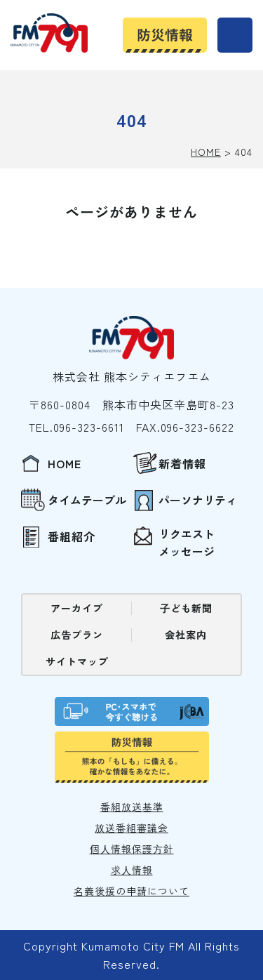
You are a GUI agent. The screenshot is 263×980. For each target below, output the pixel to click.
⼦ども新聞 (186, 608)
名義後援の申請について (131, 891)
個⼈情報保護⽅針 (132, 849)
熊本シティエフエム (49, 33)
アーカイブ (77, 608)
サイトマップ (77, 661)
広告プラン (77, 635)
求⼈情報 (132, 870)
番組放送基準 (132, 807)
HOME (206, 152)
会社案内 (186, 635)
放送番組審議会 (131, 828)
